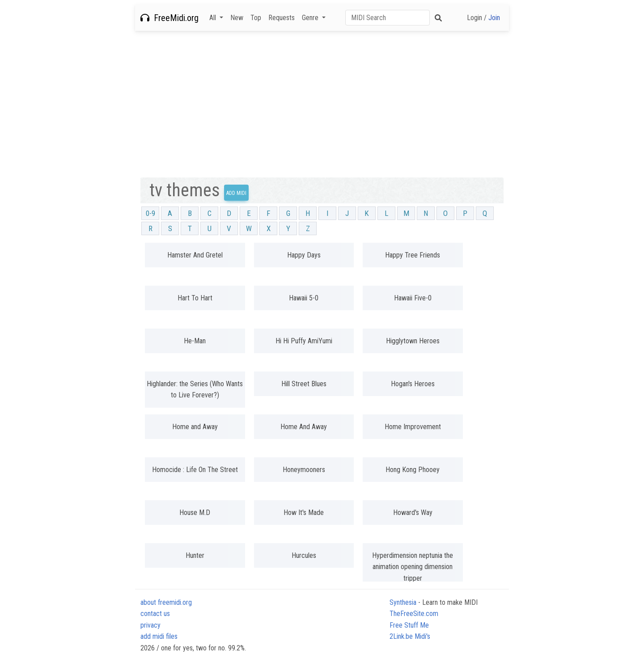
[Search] (388, 18)
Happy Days (304, 255)
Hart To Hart (195, 298)
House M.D (195, 513)
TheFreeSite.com (414, 614)
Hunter (195, 555)
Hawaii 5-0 (304, 298)
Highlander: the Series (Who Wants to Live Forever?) (195, 390)
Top (256, 18)
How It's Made (304, 513)
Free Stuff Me (409, 625)
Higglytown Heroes (413, 341)
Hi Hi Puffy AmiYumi (304, 341)
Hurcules (304, 555)
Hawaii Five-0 (413, 298)
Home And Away (304, 427)
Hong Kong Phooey (413, 470)
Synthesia (403, 602)
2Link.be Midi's (410, 636)
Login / (483, 18)
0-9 (150, 213)
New (237, 18)
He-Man (195, 341)
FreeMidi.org (169, 18)
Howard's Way (413, 513)
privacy (150, 625)
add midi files (159, 636)
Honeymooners (304, 470)
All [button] (214, 18)
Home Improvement (413, 427)
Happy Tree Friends (413, 255)
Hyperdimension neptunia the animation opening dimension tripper (413, 567)
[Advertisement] (322, 104)
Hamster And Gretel (195, 255)
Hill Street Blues (304, 384)
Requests (282, 18)
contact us (155, 614)
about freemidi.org (166, 602)
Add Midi (236, 193)
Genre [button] (311, 18)
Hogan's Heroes (413, 384)
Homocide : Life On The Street (195, 470)
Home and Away (195, 427)
